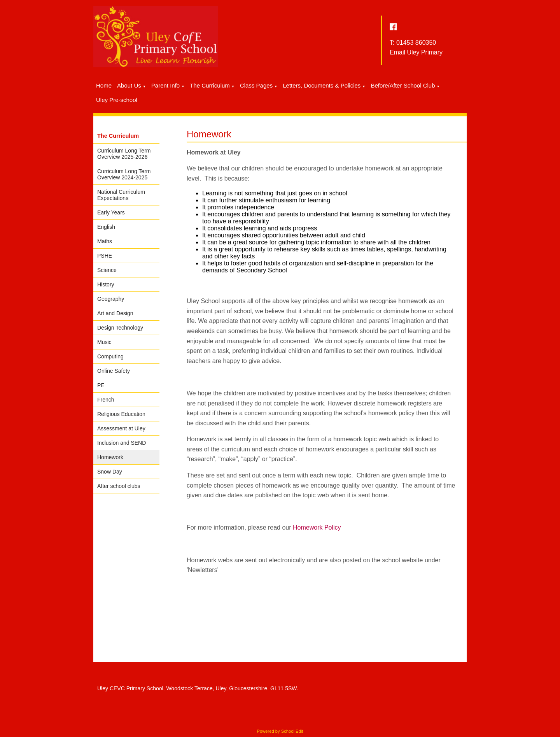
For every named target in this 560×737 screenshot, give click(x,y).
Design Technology (120, 328)
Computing (110, 356)
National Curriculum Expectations (121, 195)
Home (104, 85)
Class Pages (256, 85)
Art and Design (115, 313)
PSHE (105, 256)
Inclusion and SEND (122, 443)
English (106, 227)
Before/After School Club (403, 85)
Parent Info (165, 85)
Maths (105, 241)
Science (107, 270)
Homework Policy (317, 528)
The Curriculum (210, 85)
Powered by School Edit (280, 731)
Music (104, 342)
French (106, 400)
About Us (129, 85)
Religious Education (121, 414)
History (106, 284)
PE (101, 385)
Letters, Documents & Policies (322, 85)
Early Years (111, 212)
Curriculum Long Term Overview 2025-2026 (124, 154)
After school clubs (119, 486)
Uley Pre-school (117, 100)
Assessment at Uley (121, 428)
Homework (110, 457)
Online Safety (114, 371)
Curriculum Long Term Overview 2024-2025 (124, 174)
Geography (111, 299)
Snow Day (110, 472)
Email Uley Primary (416, 52)
